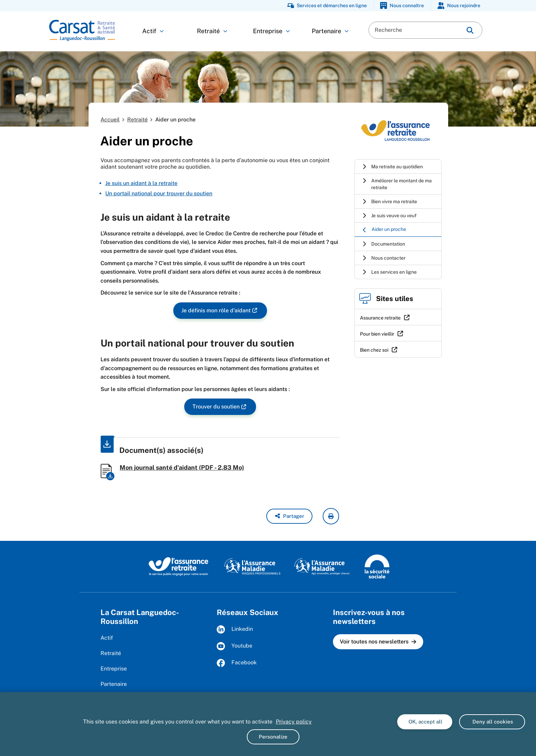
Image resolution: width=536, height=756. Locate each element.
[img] (470, 30)
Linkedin (235, 629)
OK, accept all (425, 722)
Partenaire (330, 31)
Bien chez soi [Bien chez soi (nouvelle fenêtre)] (374, 350)
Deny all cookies (492, 722)
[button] (289, 516)
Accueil (110, 120)
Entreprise (271, 31)
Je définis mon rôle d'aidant (216, 311)
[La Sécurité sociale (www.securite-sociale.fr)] (377, 566)
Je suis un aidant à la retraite (141, 183)
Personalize (273, 737)
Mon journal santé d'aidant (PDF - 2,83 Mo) (182, 467)
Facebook (237, 663)
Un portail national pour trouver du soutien (159, 193)
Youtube (234, 646)
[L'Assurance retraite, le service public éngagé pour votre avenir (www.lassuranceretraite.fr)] (179, 566)
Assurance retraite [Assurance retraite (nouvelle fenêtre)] (380, 318)
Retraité (212, 31)
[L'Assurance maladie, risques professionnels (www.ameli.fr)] (252, 566)
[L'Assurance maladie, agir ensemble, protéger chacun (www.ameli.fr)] (323, 566)
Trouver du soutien (216, 407)
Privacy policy (294, 722)
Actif (153, 31)
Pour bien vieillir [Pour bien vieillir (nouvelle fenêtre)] (377, 334)
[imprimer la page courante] (331, 516)
